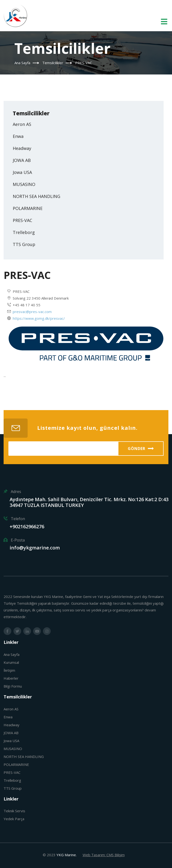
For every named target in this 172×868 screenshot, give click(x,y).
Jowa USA (22, 172)
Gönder (141, 449)
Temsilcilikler (53, 63)
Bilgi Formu (13, 686)
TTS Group (24, 244)
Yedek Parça (14, 819)
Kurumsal (11, 662)
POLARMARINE (28, 208)
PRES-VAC (22, 220)
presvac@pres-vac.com (32, 312)
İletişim (9, 670)
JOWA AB (22, 160)
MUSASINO (24, 184)
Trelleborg (24, 232)
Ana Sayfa (22, 63)
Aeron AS (22, 124)
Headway (22, 148)
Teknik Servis (14, 811)
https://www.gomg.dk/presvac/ (39, 318)
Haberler (11, 678)
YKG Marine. (67, 855)
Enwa (18, 136)
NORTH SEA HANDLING (37, 196)
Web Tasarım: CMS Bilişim (104, 855)
